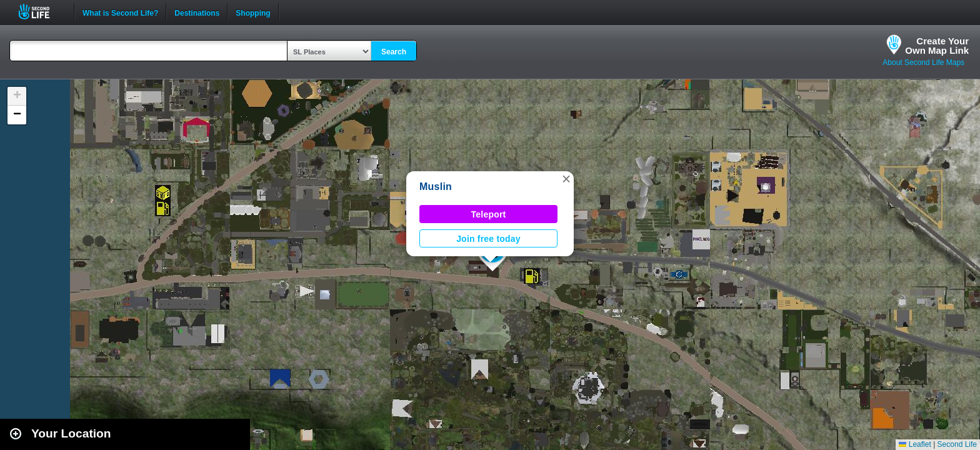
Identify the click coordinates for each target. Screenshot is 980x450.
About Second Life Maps (923, 62)
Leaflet (915, 444)
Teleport (489, 214)
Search (394, 52)
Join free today (488, 239)
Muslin (436, 187)
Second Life (41, 12)
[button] (566, 179)
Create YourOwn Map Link (937, 46)
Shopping (253, 12)
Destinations (197, 12)
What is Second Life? (120, 12)
